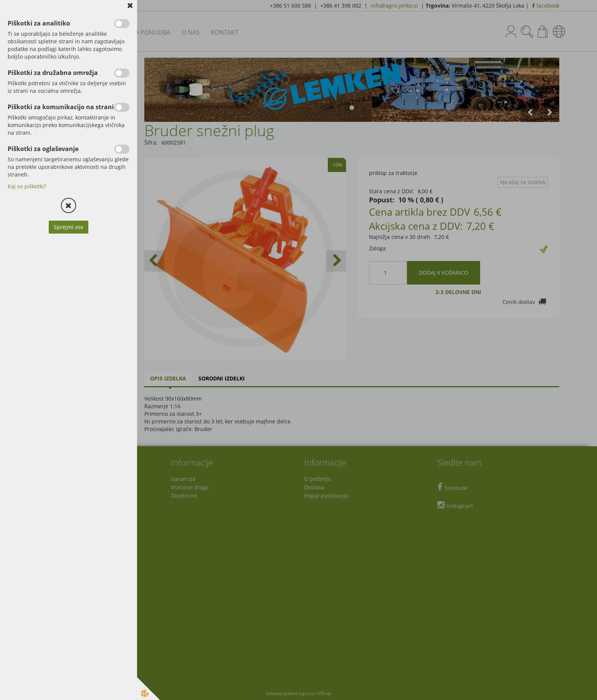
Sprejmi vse (69, 227)
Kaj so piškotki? (27, 186)
